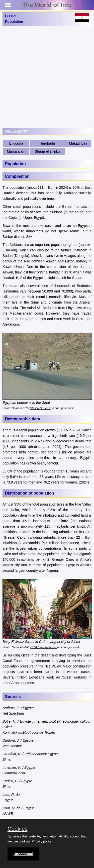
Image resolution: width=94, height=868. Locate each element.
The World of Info (47, 5)
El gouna (16, 143)
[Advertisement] (47, 77)
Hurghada (47, 143)
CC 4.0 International (43, 647)
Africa (85, 559)
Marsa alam (16, 151)
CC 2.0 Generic (40, 408)
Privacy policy (41, 841)
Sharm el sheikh (47, 151)
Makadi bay (78, 143)
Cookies (17, 829)
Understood (23, 854)
